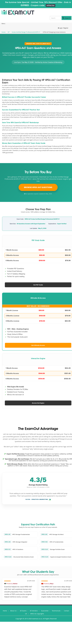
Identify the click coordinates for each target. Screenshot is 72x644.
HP (9, 32)
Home (4, 32)
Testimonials (56, 611)
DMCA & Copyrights (37, 614)
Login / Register (63, 28)
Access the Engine (38, 403)
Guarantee (45, 611)
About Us (13, 611)
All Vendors (34, 611)
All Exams (23, 611)
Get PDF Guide (38, 285)
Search (67, 18)
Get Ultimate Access (38, 345)
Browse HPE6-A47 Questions (38, 187)
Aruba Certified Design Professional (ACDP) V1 (26, 32)
